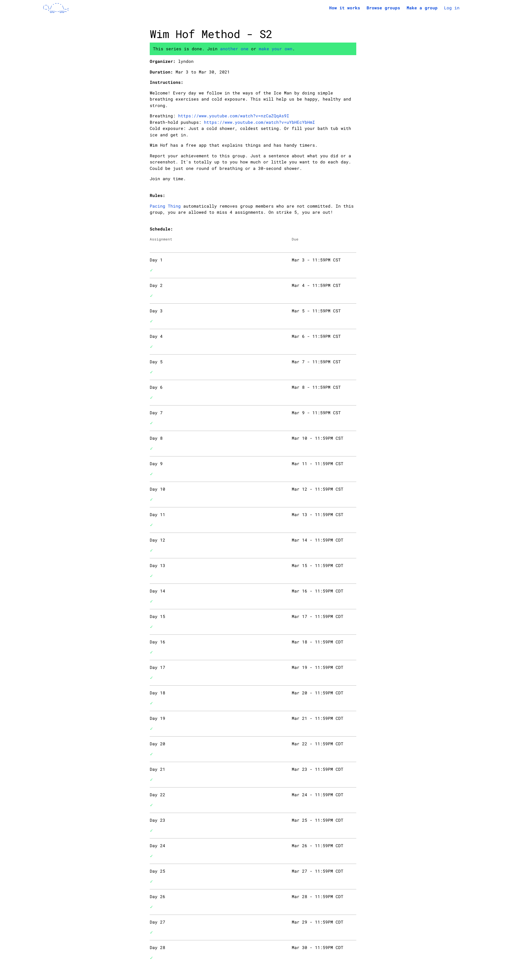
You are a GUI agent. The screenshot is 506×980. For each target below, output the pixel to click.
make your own (276, 49)
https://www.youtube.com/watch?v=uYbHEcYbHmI (259, 122)
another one (234, 49)
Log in (452, 8)
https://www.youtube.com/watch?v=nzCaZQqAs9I (234, 116)
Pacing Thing (165, 206)
